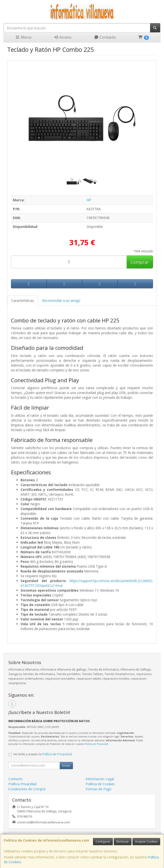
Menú (23, 37)
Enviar (66, 765)
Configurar (103, 841)
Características (23, 300)
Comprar (140, 262)
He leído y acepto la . (43, 754)
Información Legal (100, 779)
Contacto (105, 37)
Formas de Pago (98, 789)
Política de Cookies (100, 784)
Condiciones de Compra (27, 789)
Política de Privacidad (96, 744)
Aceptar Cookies (146, 841)
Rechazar (123, 841)
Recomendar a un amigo (61, 300)
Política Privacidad (22, 784)
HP (89, 200)
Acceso (63, 37)
